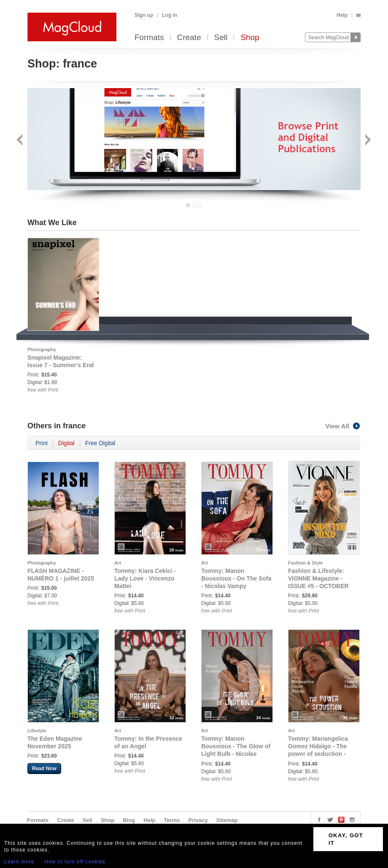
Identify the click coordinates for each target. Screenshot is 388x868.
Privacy (198, 820)
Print (42, 443)
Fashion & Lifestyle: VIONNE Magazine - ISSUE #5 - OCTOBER (318, 578)
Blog (129, 820)
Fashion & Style (306, 563)
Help (342, 15)
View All (343, 426)
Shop (250, 38)
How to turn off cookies (75, 862)
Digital (66, 443)
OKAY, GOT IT (346, 839)
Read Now (44, 769)
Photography (42, 349)
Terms (172, 820)
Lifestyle (37, 731)
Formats (149, 38)
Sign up (144, 15)
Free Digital (100, 443)
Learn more (19, 862)
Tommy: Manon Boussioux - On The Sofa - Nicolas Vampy (236, 578)
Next (367, 141)
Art (118, 563)
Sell (221, 38)
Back (20, 141)
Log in (170, 15)
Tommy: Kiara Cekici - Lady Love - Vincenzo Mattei (145, 578)
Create (189, 38)
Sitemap (227, 820)
